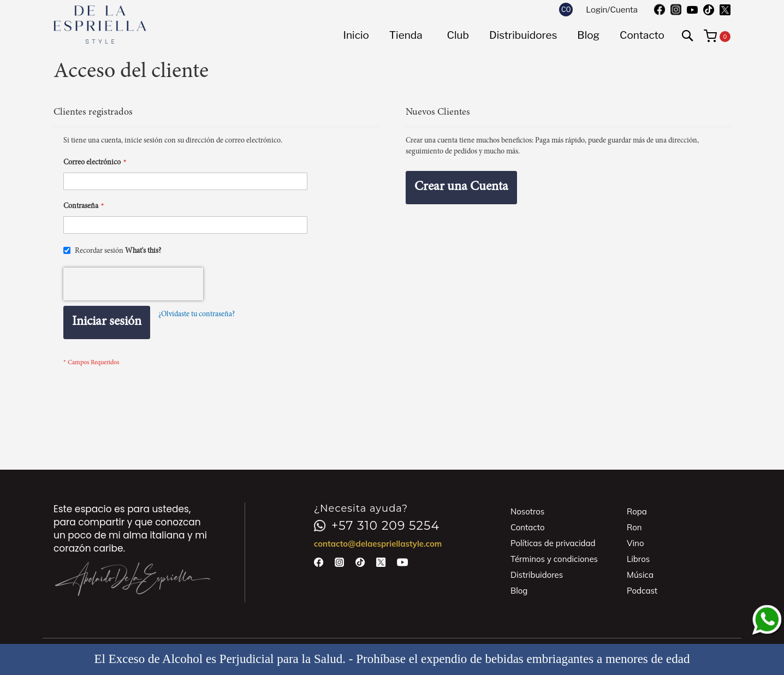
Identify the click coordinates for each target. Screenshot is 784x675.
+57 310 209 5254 (377, 526)
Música (640, 575)
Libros (638, 559)
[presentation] (133, 284)
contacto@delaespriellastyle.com (378, 544)
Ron (634, 527)
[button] (566, 10)
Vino (635, 543)
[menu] (504, 35)
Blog (519, 591)
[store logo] (100, 25)
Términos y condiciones (554, 559)
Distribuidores (537, 575)
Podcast (642, 591)
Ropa (637, 511)
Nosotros (527, 511)
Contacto (528, 527)
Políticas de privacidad (553, 543)
